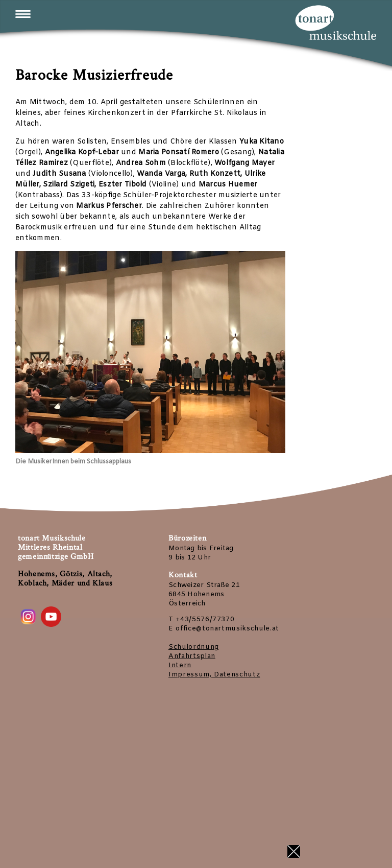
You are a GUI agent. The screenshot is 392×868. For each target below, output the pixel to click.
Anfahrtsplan (192, 656)
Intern (180, 665)
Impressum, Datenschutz (214, 675)
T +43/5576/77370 (201, 619)
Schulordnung (194, 647)
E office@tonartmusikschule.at (224, 629)
